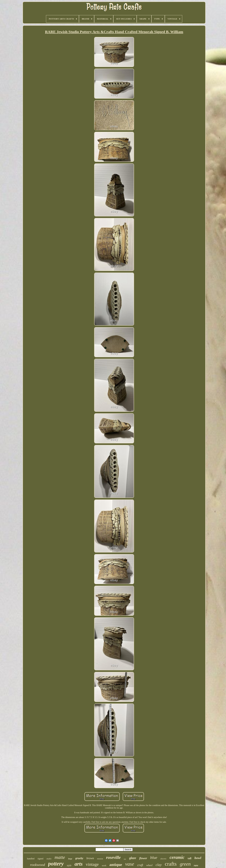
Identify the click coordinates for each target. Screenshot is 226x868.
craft (140, 865)
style (69, 865)
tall (190, 858)
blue (154, 858)
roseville (113, 857)
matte (60, 857)
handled (31, 859)
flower (143, 858)
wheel (149, 865)
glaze (133, 858)
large (70, 859)
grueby (79, 858)
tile (125, 859)
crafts (171, 864)
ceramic (177, 857)
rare (196, 865)
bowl (198, 858)
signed (40, 859)
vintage (92, 864)
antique (116, 865)
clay (159, 865)
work (104, 866)
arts (79, 864)
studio (49, 859)
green (185, 864)
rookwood (37, 865)
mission (100, 859)
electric (163, 859)
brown (90, 858)
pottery (56, 864)
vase (130, 864)
